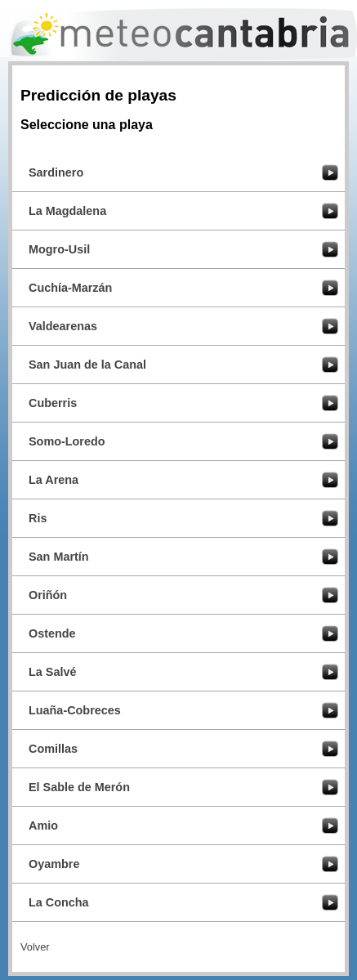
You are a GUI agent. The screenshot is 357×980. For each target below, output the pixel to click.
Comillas (53, 749)
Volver (35, 947)
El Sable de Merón (79, 787)
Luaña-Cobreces (75, 710)
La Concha (59, 902)
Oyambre (54, 864)
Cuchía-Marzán (70, 288)
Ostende (52, 633)
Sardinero (56, 172)
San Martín (59, 557)
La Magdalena (67, 211)
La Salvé (52, 672)
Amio (43, 826)
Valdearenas (63, 326)
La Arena (54, 480)
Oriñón (48, 595)
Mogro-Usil (59, 249)
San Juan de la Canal (87, 365)
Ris (38, 518)
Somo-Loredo (67, 441)
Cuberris (53, 403)
